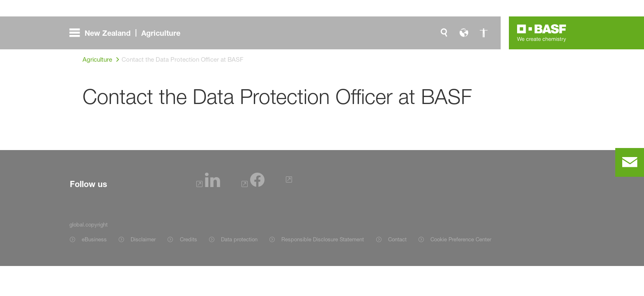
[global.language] (464, 33)
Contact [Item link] (397, 239)
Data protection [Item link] (239, 239)
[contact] (630, 162)
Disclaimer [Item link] (143, 239)
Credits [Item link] (189, 239)
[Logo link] (542, 33)
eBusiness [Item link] (94, 239)
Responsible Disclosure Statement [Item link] (323, 239)
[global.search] (444, 33)
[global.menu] (128, 33)
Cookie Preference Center (461, 239)
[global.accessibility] (483, 33)
